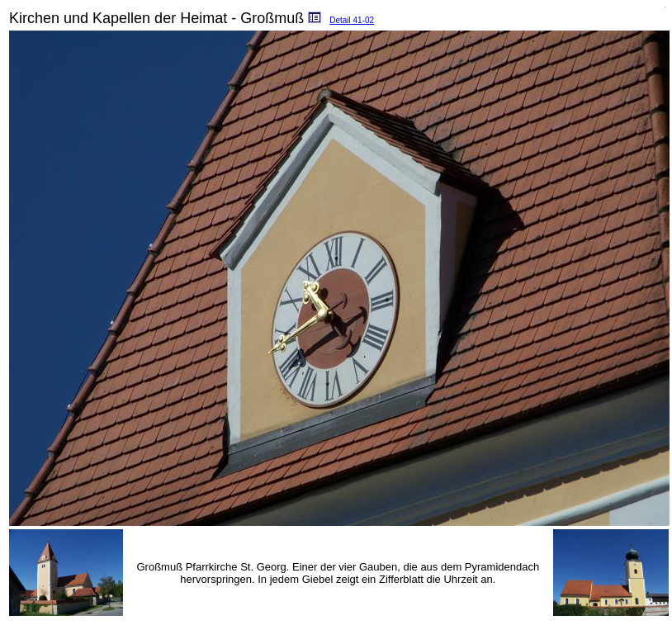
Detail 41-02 (352, 20)
